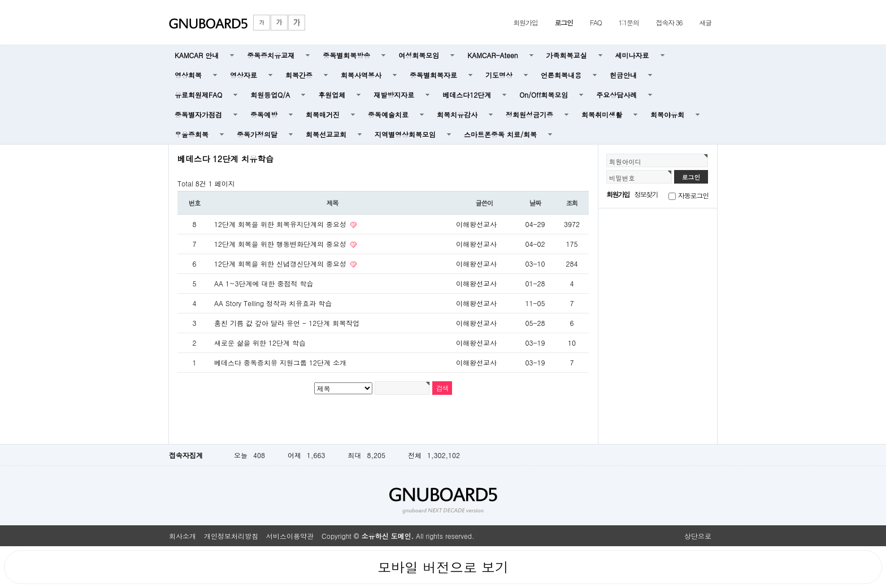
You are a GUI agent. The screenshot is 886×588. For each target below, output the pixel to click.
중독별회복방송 (346, 55)
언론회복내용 (561, 75)
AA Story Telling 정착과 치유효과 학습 (273, 303)
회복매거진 (323, 114)
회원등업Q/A (270, 95)
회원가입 (525, 22)
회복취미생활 (602, 114)
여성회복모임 (419, 55)
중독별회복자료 (433, 75)
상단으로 (698, 536)
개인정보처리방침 (231, 536)
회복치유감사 (457, 114)
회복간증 (299, 75)
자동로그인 (693, 195)
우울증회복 (192, 134)
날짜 (535, 203)
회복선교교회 (326, 134)
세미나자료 (632, 55)
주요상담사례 (616, 95)
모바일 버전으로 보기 (443, 567)
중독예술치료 (388, 114)
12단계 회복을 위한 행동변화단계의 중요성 (281, 244)
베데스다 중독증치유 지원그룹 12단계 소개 (280, 362)
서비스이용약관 (290, 536)
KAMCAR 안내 (197, 55)
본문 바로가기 (0, 0)
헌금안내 (623, 75)
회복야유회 (667, 114)
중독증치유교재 (271, 55)
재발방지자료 (394, 95)
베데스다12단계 (467, 95)
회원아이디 (625, 162)
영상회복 (188, 75)
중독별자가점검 (198, 114)
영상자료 (244, 75)
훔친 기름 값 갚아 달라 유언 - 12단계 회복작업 (287, 323)
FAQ (596, 22)
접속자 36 (669, 22)
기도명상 (499, 75)
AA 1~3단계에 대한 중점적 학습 (264, 283)
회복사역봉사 (361, 75)
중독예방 (264, 114)
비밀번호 (622, 178)
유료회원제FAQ (198, 95)
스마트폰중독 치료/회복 (500, 134)
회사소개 (183, 536)
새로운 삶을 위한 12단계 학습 (260, 343)
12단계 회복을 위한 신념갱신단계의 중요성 (281, 263)
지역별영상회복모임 (405, 134)
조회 (572, 203)
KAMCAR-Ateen (492, 55)
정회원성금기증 (529, 114)
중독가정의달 (257, 134)
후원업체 (332, 95)
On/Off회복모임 (544, 95)
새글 (705, 22)
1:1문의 (629, 22)
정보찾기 (646, 194)
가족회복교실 (567, 55)
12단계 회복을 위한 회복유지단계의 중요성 (281, 224)
